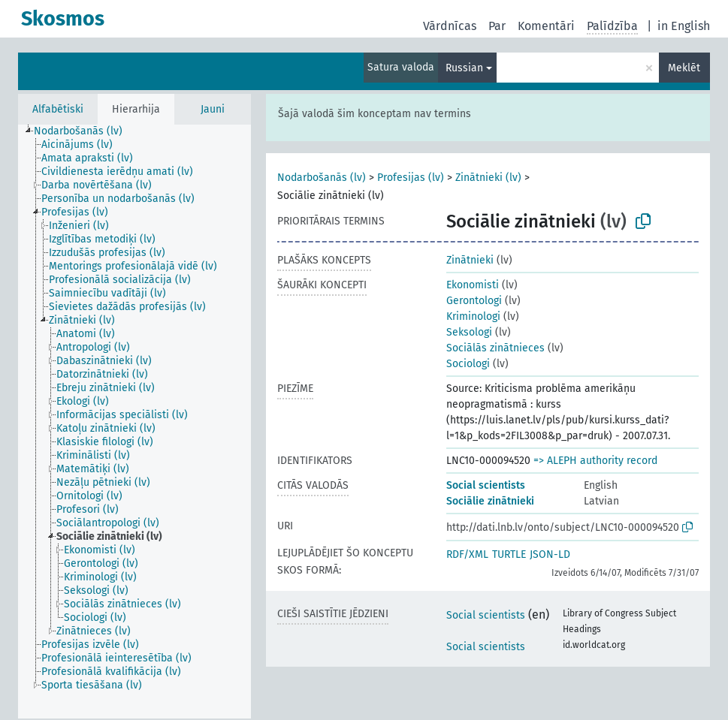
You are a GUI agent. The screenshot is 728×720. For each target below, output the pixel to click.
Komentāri (546, 26)
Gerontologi (474, 301)
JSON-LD (550, 554)
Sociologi (468, 364)
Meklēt (684, 68)
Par (497, 26)
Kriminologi (473, 316)
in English (684, 26)
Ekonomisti (473, 285)
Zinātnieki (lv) (488, 178)
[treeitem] (85, 131)
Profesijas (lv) (411, 178)
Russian (464, 68)
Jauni (213, 109)
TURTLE (509, 554)
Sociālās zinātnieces (495, 348)
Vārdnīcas (450, 26)
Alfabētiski (58, 109)
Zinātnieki (470, 260)
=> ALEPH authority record (595, 461)
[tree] (134, 422)
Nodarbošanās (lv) (322, 178)
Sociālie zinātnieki (490, 501)
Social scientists (486, 485)
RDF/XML (467, 554)
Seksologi (469, 332)
